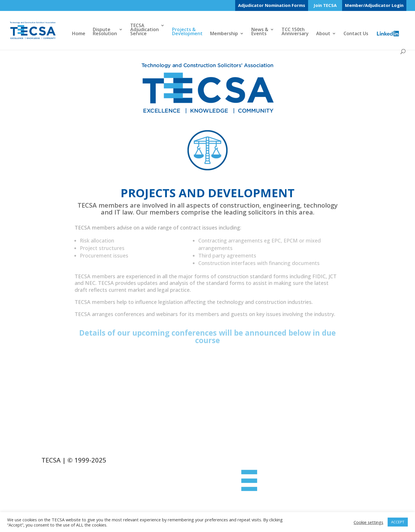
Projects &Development (187, 32)
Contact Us (356, 34)
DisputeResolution (105, 32)
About (323, 34)
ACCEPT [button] (398, 522)
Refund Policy (67, 479)
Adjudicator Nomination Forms (272, 5)
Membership (224, 34)
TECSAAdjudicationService (145, 30)
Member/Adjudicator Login (374, 5)
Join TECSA (325, 6)
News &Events (260, 32)
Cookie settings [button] (368, 522)
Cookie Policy (66, 469)
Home (79, 34)
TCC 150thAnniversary (295, 32)
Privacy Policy (67, 488)
